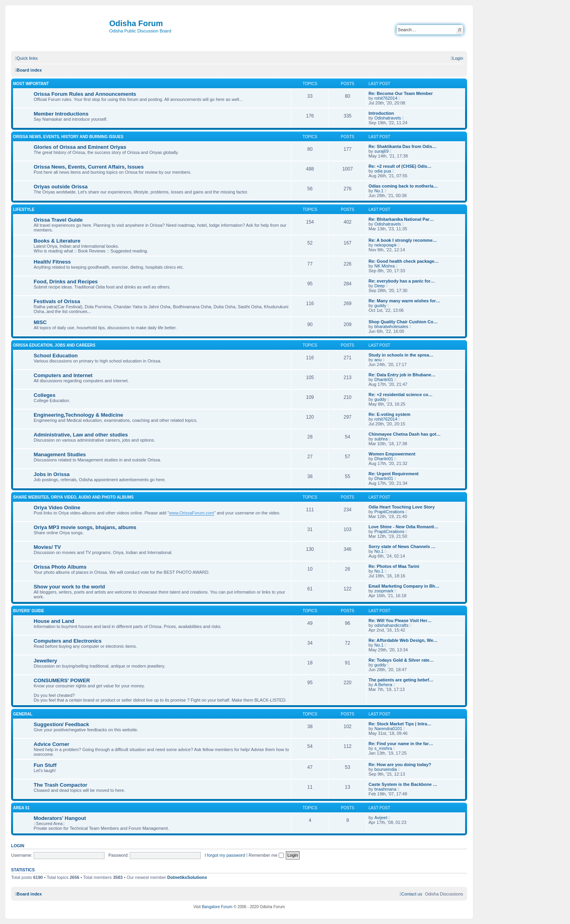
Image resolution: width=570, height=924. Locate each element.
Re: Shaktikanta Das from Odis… (403, 146)
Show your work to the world (69, 587)
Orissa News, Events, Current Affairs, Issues (89, 167)
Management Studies (60, 454)
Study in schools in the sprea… (401, 355)
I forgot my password (225, 855)
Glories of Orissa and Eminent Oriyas (80, 147)
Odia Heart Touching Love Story (402, 507)
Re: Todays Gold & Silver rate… (401, 660)
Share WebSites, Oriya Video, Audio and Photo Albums (73, 497)
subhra (381, 439)
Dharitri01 (384, 379)
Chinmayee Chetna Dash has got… (405, 434)
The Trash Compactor (61, 785)
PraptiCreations (389, 512)
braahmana (386, 789)
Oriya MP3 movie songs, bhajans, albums (85, 527)
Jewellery (45, 661)
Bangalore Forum (217, 907)
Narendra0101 (388, 729)
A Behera (383, 685)
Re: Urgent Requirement (394, 474)
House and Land (54, 621)
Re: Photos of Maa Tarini (394, 566)
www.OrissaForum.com (192, 513)
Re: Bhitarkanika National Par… (401, 219)
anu (378, 360)
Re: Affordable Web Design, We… (403, 640)
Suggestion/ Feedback (61, 724)
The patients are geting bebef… (401, 680)
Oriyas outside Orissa (61, 187)
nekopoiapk (386, 245)
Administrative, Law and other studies (81, 435)
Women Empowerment (392, 454)
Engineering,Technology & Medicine (78, 415)
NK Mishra (385, 266)
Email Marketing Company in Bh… (404, 586)
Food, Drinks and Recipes (66, 282)
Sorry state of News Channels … (402, 546)
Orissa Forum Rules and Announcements (85, 94)
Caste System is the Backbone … (403, 784)
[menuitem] (457, 58)
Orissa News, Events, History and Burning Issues (68, 137)
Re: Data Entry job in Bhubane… (402, 375)
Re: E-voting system (389, 414)
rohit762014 (386, 98)
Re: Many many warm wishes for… (404, 301)
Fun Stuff (45, 765)
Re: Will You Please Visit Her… (400, 620)
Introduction (381, 113)
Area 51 (21, 808)
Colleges (45, 395)
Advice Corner (51, 744)
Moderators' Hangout (60, 818)
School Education (56, 356)
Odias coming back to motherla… (403, 186)
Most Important (31, 84)
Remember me (266, 855)
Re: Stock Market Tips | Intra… (400, 724)
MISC (40, 322)
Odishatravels (388, 118)
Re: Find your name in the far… (401, 744)
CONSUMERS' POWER (62, 680)
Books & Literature (57, 241)
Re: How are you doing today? (400, 765)
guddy (380, 305)
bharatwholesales (391, 326)
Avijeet (381, 818)
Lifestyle (24, 210)
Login (18, 846)
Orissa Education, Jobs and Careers (54, 345)
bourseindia (386, 769)
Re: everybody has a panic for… (402, 281)
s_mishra (383, 748)
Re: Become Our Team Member (401, 93)
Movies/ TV (47, 547)
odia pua (383, 171)
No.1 (379, 191)
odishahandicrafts (391, 625)
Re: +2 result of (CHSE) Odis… (400, 166)
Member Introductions (61, 114)
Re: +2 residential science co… (401, 395)
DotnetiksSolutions (187, 877)
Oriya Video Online (57, 508)
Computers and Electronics (67, 641)
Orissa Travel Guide (58, 220)
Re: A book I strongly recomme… (403, 240)
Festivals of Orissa (57, 301)
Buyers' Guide (29, 611)
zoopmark (384, 591)
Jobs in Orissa (52, 474)
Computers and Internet (63, 375)
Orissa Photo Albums (60, 567)
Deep (380, 286)
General (23, 714)
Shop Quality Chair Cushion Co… (403, 322)
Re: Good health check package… (404, 261)
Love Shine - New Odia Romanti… (404, 527)
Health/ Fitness (52, 262)
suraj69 (382, 151)
